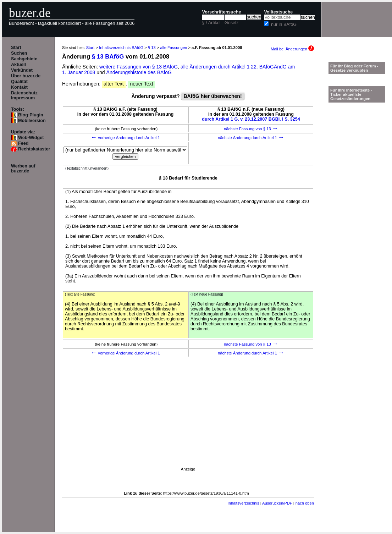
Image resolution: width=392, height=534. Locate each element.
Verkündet (22, 70)
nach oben (305, 503)
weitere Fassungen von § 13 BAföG (139, 67)
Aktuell (18, 65)
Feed (23, 143)
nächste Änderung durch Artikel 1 (251, 138)
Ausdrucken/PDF (277, 503)
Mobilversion (32, 121)
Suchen (19, 53)
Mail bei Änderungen (292, 49)
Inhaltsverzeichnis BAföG (121, 48)
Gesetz (232, 23)
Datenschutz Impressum (24, 95)
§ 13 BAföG (108, 57)
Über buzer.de (26, 76)
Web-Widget (31, 138)
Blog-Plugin (31, 115)
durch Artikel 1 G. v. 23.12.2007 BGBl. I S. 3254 (251, 119)
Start (16, 48)
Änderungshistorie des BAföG (139, 72)
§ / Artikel (211, 23)
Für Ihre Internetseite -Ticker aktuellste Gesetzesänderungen (351, 94)
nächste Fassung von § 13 (251, 129)
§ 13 (152, 48)
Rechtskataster (34, 149)
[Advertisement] (188, 422)
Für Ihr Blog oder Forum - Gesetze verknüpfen (354, 68)
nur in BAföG (284, 24)
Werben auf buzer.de (23, 169)
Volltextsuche (278, 12)
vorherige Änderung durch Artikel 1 (125, 138)
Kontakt (19, 87)
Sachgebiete (24, 59)
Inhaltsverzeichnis (244, 503)
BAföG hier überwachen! (212, 96)
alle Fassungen (173, 48)
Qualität (19, 82)
